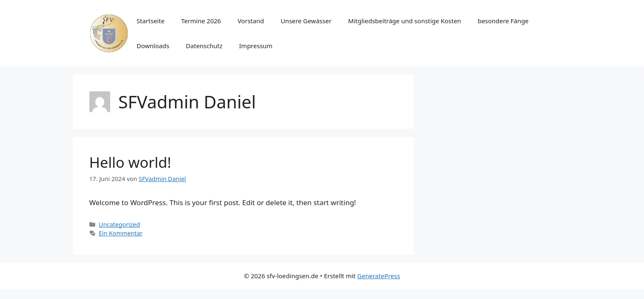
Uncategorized (120, 224)
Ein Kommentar (121, 233)
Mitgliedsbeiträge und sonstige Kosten (405, 21)
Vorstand (250, 21)
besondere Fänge (503, 21)
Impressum (256, 46)
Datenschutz (204, 46)
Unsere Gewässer (306, 21)
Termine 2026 (201, 21)
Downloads (153, 46)
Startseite (151, 21)
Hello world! (130, 162)
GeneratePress (379, 276)
